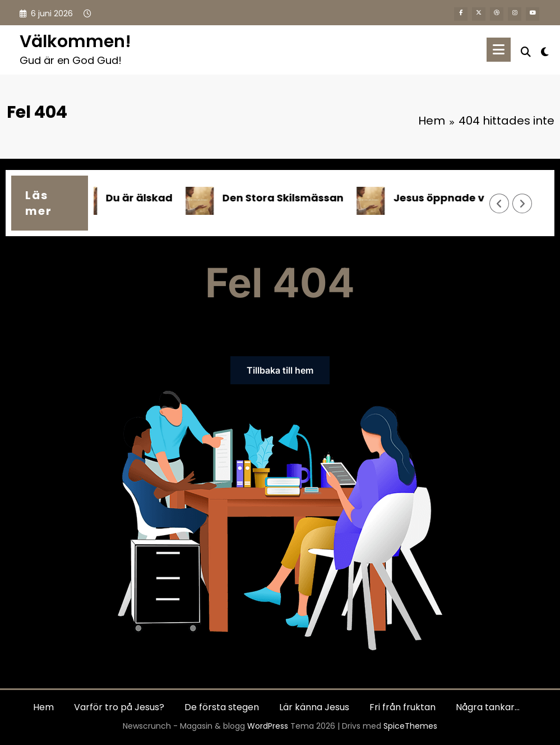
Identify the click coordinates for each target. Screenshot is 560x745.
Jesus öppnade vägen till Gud (476, 198)
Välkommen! (75, 42)
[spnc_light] (545, 50)
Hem (43, 707)
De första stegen (222, 707)
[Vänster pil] (499, 204)
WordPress (268, 726)
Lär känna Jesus (314, 707)
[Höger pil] (522, 204)
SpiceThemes (410, 726)
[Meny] (499, 50)
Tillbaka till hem (280, 370)
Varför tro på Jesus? (119, 707)
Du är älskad (143, 198)
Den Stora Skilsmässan (286, 198)
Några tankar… (488, 707)
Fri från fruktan (402, 707)
